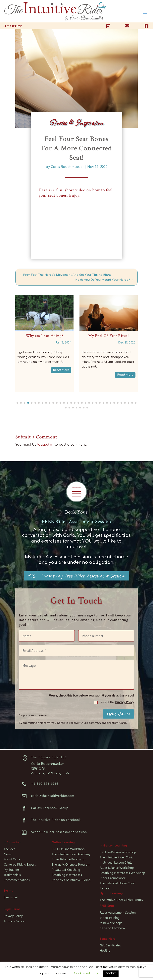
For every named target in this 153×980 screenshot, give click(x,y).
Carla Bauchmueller (67, 167)
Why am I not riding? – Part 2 (35, 336)
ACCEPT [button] (111, 973)
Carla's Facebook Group (50, 808)
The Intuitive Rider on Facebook (56, 820)
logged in (45, 445)
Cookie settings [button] (86, 973)
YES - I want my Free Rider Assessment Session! (76, 576)
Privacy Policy (125, 702)
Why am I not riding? (99, 336)
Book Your (76, 512)
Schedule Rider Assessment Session (59, 832)
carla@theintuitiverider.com (53, 796)
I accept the (114, 702)
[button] (17, 403)
